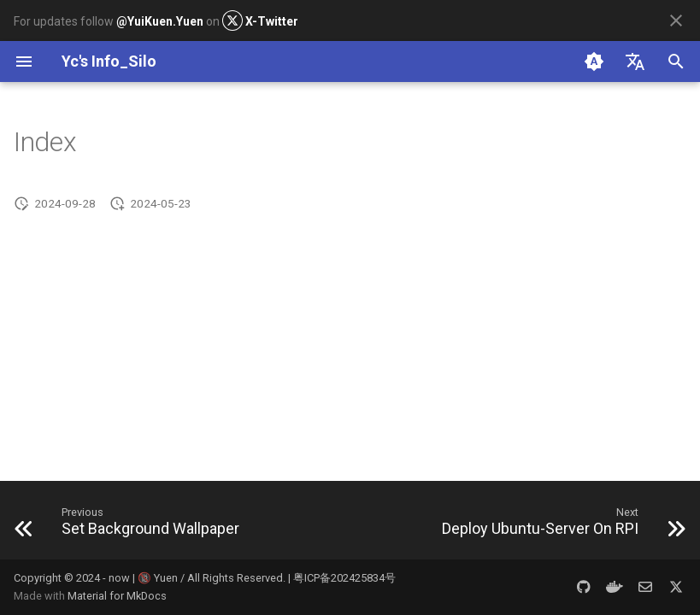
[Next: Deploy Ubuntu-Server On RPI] (560, 525)
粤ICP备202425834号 (344, 578)
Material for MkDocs (117, 596)
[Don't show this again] (676, 20)
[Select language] (635, 61)
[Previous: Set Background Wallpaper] (131, 525)
